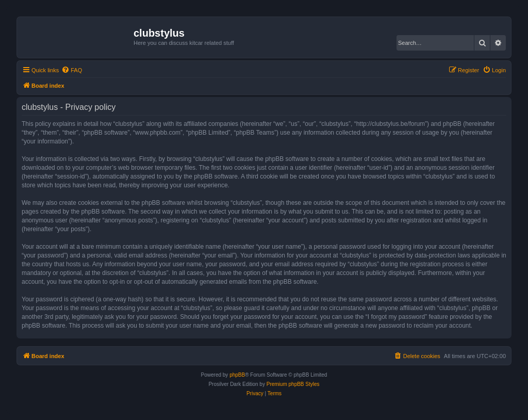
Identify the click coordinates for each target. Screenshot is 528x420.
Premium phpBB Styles (293, 384)
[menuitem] (72, 70)
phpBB (237, 375)
